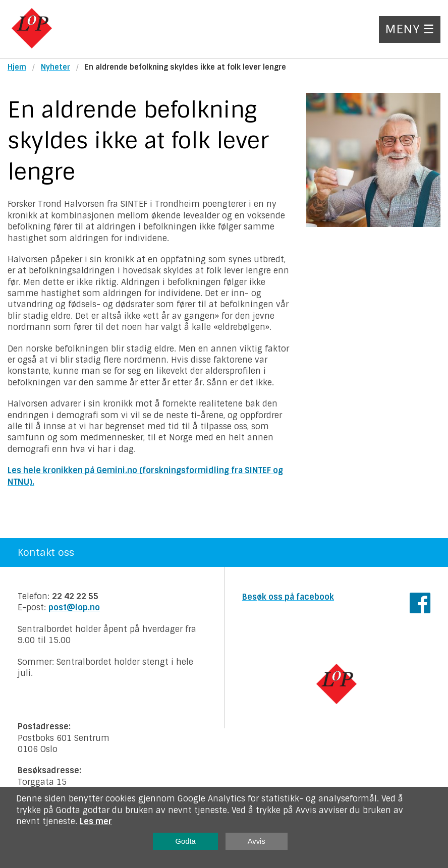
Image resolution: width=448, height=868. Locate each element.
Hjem (17, 67)
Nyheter (55, 67)
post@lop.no (74, 607)
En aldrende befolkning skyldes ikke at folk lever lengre (185, 67)
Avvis (257, 841)
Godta (186, 841)
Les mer (96, 821)
